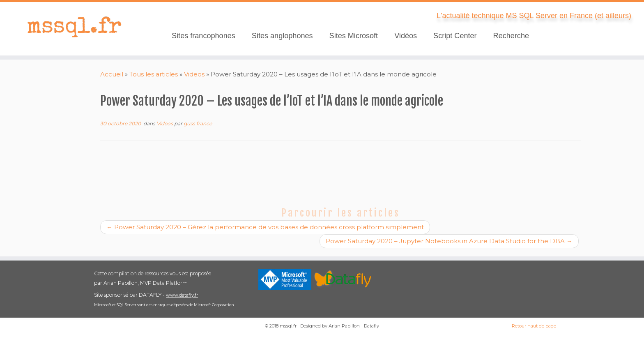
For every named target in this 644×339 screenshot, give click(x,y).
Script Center (455, 36)
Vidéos (406, 36)
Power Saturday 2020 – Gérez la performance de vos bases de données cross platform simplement (265, 227)
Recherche (511, 36)
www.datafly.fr (182, 295)
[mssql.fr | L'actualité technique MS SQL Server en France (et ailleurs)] (74, 27)
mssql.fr (288, 326)
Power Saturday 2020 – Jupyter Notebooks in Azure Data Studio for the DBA (449, 241)
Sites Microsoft (354, 36)
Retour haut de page (534, 326)
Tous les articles (154, 74)
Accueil (112, 74)
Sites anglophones (282, 36)
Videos (194, 74)
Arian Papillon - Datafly (354, 326)
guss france (198, 123)
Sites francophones (204, 36)
